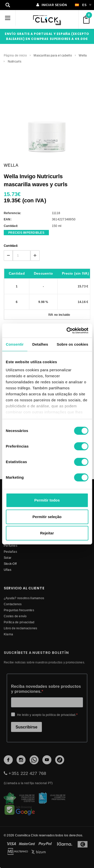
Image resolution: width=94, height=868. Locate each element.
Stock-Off (10, 564)
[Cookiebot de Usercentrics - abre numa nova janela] (67, 331)
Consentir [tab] (15, 344)
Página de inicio (15, 55)
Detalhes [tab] (40, 344)
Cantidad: (11, 246)
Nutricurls (15, 61)
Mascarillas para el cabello (53, 55)
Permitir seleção (47, 517)
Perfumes (11, 546)
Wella (83, 55)
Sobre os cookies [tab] (72, 344)
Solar (8, 558)
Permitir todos (47, 500)
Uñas (8, 570)
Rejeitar (47, 533)
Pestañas (10, 552)
